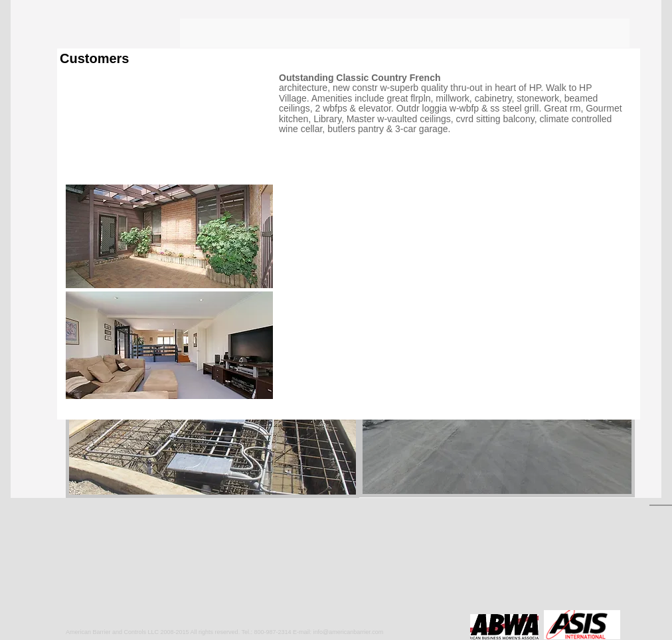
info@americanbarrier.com (349, 632)
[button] (212, 420)
